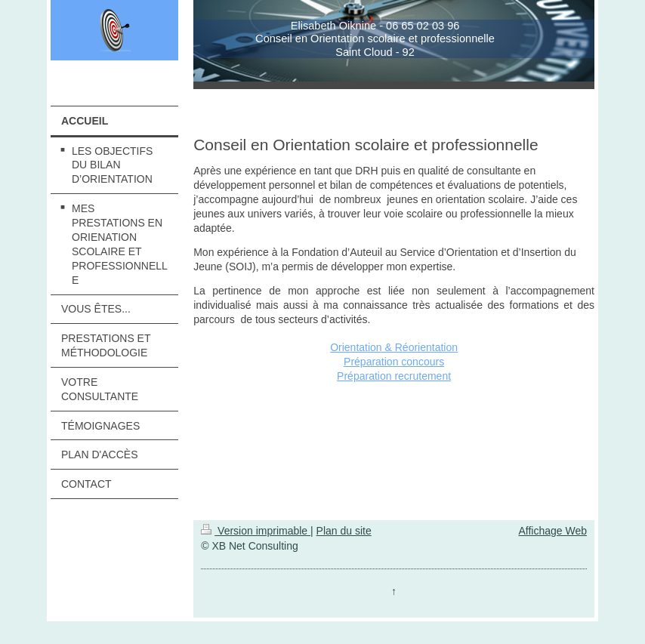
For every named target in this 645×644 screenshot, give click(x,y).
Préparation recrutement (394, 376)
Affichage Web (552, 531)
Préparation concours (394, 362)
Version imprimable (256, 531)
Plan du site (344, 531)
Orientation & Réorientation (394, 347)
